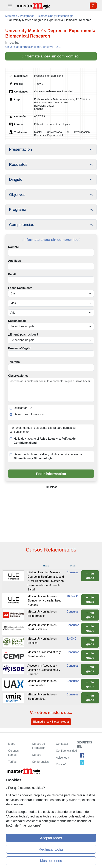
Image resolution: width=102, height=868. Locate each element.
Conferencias (40, 762)
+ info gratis (90, 576)
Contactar (62, 744)
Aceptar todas (51, 838)
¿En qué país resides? (23, 335)
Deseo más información (29, 414)
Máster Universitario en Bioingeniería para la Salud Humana (44, 601)
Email (12, 274)
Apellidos (15, 261)
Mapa (12, 744)
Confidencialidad (66, 751)
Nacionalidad (17, 321)
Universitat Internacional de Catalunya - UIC (33, 47)
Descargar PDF (24, 408)
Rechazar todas (51, 849)
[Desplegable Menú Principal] (10, 6)
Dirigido (16, 179)
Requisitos (18, 164)
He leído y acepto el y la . (45, 441)
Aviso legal (63, 758)
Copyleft (61, 765)
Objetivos (17, 195)
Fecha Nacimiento (20, 288)
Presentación (20, 149)
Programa (18, 209)
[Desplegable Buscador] (93, 6)
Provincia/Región (20, 348)
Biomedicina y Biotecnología (51, 722)
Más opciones (51, 861)
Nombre (13, 247)
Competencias (22, 225)
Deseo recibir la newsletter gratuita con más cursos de (48, 456)
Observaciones (18, 376)
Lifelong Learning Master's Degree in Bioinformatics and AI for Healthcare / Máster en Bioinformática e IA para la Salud (46, 581)
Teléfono (14, 362)
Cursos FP (39, 755)
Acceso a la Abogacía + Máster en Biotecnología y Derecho (44, 670)
